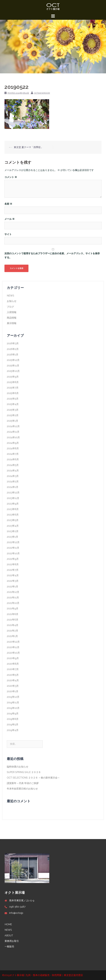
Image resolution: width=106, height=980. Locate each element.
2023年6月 (13, 515)
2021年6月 (13, 620)
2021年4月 (13, 625)
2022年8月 (13, 564)
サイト (8, 234)
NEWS (10, 296)
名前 (8, 204)
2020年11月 (13, 647)
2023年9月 (13, 504)
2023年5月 (13, 520)
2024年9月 (13, 443)
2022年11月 (13, 548)
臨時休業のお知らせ (18, 767)
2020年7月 (13, 669)
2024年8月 (13, 448)
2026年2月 (13, 349)
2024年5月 (13, 465)
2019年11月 (13, 703)
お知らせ (12, 301)
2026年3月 (13, 343)
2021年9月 (13, 609)
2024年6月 (13, 459)
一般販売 (9, 947)
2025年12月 (13, 360)
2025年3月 (13, 410)
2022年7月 (13, 570)
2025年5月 (13, 399)
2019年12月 (13, 697)
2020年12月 (13, 642)
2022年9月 (13, 559)
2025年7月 (13, 388)
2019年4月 (13, 730)
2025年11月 (13, 366)
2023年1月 (13, 537)
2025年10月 (13, 371)
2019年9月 (13, 714)
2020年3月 (13, 686)
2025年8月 (13, 382)
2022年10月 (13, 553)
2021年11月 (13, 598)
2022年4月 (13, 575)
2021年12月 (13, 592)
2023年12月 (13, 493)
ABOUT (9, 936)
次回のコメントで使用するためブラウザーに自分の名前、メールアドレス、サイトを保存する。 (52, 255)
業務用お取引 (12, 941)
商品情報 (12, 318)
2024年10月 (13, 437)
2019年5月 (13, 724)
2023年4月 (13, 526)
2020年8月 (13, 664)
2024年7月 (13, 454)
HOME (8, 924)
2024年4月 (13, 471)
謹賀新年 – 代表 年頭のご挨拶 (23, 783)
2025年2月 (13, 415)
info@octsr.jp (16, 913)
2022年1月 (13, 587)
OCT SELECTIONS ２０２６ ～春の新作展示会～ (33, 778)
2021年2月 (13, 631)
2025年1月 (13, 421)
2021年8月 (13, 614)
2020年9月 (13, 658)
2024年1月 (13, 487)
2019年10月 (13, 708)
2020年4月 (13, 680)
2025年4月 (13, 404)
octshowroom (42, 93)
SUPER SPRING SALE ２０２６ (24, 772)
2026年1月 (13, 355)
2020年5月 (13, 675)
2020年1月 (13, 691)
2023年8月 (13, 509)
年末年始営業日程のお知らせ (22, 789)
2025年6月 (13, 393)
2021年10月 (13, 603)
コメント (11, 177)
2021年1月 (12, 636)
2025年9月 (13, 377)
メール (10, 219)
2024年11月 (13, 432)
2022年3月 (13, 581)
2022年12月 (13, 542)
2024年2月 (13, 482)
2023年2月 (13, 531)
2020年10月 (13, 653)
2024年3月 (13, 476)
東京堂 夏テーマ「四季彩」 (28, 147)
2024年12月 (13, 426)
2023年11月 (13, 498)
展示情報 (12, 323)
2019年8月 (13, 719)
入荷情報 (12, 312)
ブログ (10, 307)
